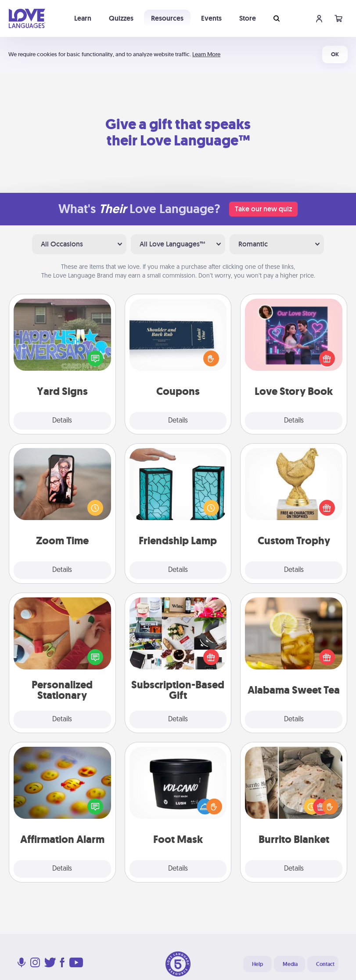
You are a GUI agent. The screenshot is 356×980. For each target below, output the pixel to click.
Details (62, 421)
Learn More (206, 54)
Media (290, 964)
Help (257, 964)
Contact (325, 964)
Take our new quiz (263, 209)
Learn (83, 18)
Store (248, 18)
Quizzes (121, 18)
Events (211, 18)
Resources (167, 18)
